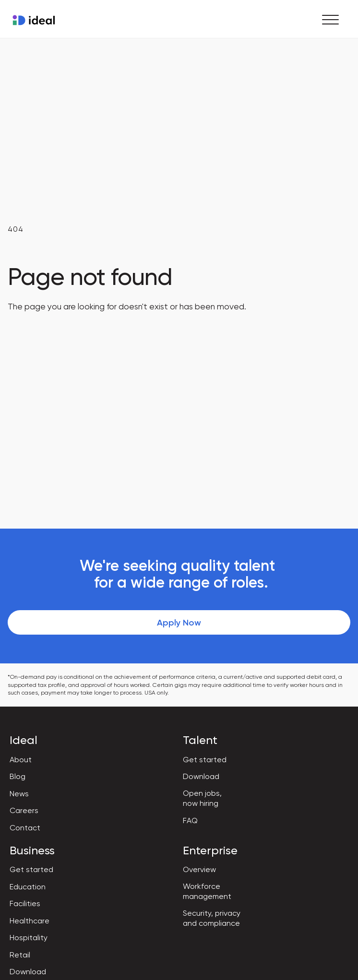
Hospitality (29, 938)
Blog (18, 776)
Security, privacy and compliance (212, 918)
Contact (25, 828)
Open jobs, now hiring (202, 798)
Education (28, 887)
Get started (205, 760)
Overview (199, 869)
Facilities (25, 903)
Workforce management (207, 891)
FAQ (190, 821)
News (19, 794)
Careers (24, 810)
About (21, 760)
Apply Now (179, 623)
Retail (20, 955)
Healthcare (30, 921)
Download (201, 776)
